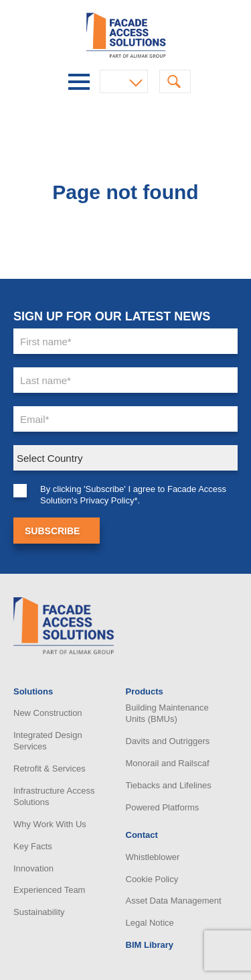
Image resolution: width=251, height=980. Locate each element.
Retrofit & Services (50, 769)
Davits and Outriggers (168, 741)
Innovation (33, 868)
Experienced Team (49, 890)
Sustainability (39, 912)
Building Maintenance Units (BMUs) (167, 713)
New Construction (48, 713)
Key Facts (33, 846)
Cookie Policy (152, 879)
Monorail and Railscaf (168, 763)
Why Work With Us (50, 824)
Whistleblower (153, 857)
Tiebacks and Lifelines (169, 785)
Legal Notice (150, 923)
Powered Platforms (163, 807)
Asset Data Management (174, 901)
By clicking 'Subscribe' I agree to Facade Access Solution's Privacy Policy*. (133, 495)
